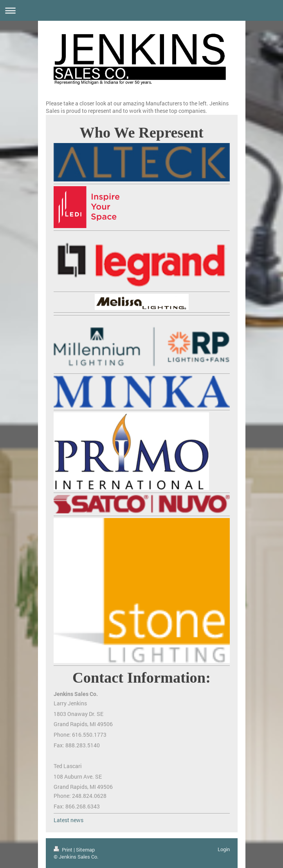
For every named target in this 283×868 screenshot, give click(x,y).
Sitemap (85, 850)
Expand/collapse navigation (141, 10)
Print (64, 850)
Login (224, 849)
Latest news (68, 820)
